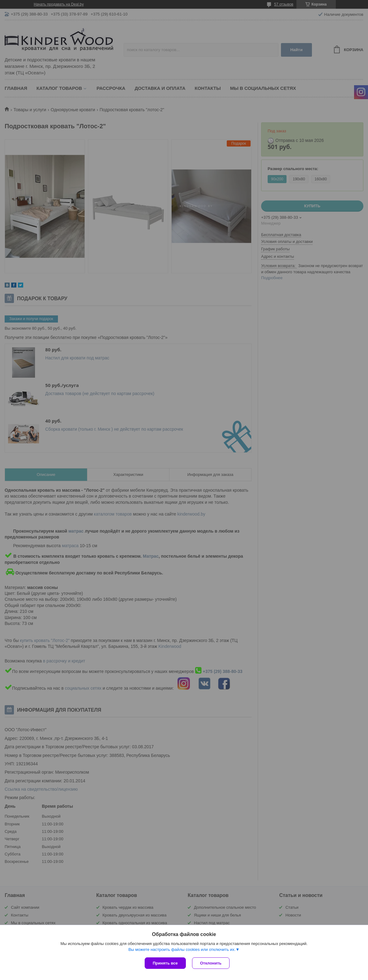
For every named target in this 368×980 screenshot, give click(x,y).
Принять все (165, 963)
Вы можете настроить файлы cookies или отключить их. (182, 949)
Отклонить (211, 963)
